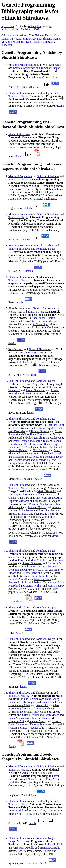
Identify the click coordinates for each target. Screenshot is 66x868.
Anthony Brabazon (19, 494)
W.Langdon (34, 26)
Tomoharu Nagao (11, 39)
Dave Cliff (42, 705)
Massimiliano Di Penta (26, 457)
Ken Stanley (28, 447)
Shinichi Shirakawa (24, 68)
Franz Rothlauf (22, 428)
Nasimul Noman (27, 779)
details (37, 87)
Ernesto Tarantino (18, 514)
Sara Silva (48, 321)
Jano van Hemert (18, 450)
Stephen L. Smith (18, 582)
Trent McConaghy (50, 848)
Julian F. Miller (49, 447)
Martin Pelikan (34, 586)
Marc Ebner (55, 393)
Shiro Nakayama (32, 39)
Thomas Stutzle (39, 724)
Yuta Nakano (36, 35)
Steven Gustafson (35, 390)
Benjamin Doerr (54, 457)
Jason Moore (52, 715)
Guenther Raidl (55, 425)
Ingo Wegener (30, 728)
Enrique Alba (16, 463)
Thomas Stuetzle (40, 431)
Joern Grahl (41, 441)
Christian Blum (36, 438)
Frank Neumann (18, 718)
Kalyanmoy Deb (40, 708)
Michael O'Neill (53, 454)
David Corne (31, 444)
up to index (8, 26)
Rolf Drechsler (17, 431)
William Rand (29, 573)
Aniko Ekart (29, 321)
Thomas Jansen (22, 460)
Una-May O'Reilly (24, 848)
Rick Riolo (19, 576)
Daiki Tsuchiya (35, 42)
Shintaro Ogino (51, 39)
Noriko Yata (52, 35)
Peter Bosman (21, 441)
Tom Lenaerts (41, 450)
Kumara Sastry (56, 586)
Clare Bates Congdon (35, 434)
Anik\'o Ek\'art (43, 498)
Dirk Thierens (32, 699)
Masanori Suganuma (13, 42)
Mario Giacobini (47, 491)
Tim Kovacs (39, 712)
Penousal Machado (40, 504)
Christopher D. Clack (36, 570)
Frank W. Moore (31, 567)
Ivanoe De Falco (34, 393)
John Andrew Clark (19, 705)
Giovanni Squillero (46, 428)
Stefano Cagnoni (45, 494)
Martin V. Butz (43, 579)
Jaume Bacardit (29, 454)
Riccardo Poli (44, 460)
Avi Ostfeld (18, 811)
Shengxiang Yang (44, 514)
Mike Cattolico (39, 560)
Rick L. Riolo (56, 844)
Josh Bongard (28, 702)
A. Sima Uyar (40, 324)
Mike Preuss (26, 510)
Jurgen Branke (50, 702)
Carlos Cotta (57, 438)
